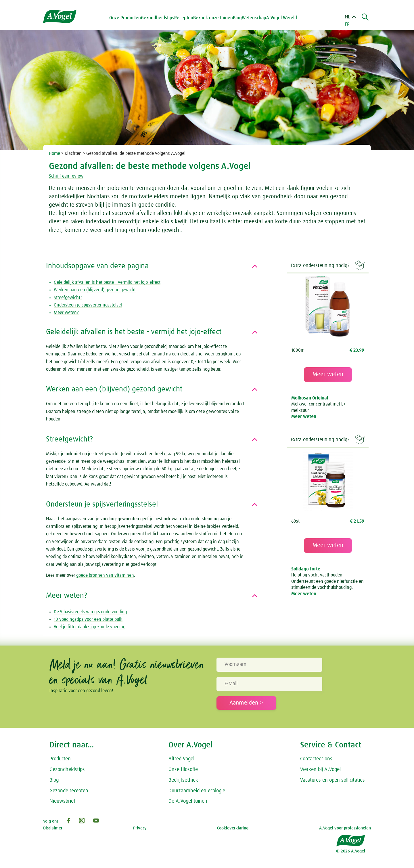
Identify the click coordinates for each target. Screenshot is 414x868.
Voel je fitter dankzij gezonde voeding (90, 627)
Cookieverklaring (233, 828)
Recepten (184, 18)
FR (347, 24)
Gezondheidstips (67, 770)
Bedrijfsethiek (183, 780)
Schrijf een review (66, 176)
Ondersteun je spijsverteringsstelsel (88, 305)
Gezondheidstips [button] (158, 18)
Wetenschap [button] (254, 18)
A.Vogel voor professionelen (345, 828)
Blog (237, 18)
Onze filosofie (183, 770)
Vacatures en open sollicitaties (332, 780)
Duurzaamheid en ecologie (197, 791)
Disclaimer (53, 828)
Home (54, 153)
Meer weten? (66, 313)
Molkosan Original (310, 398)
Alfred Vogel (181, 759)
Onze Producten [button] (125, 18)
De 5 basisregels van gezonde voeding (90, 612)
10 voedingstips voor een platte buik (88, 619)
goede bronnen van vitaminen (105, 575)
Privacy (140, 828)
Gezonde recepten (69, 791)
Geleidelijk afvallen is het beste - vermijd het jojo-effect (107, 282)
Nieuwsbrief (62, 801)
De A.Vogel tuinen (188, 801)
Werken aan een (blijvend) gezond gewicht (95, 290)
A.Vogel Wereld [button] (282, 18)
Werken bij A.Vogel (320, 770)
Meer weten (328, 374)
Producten (60, 759)
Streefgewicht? (68, 298)
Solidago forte (306, 569)
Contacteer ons (316, 759)
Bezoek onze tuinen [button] (213, 18)
